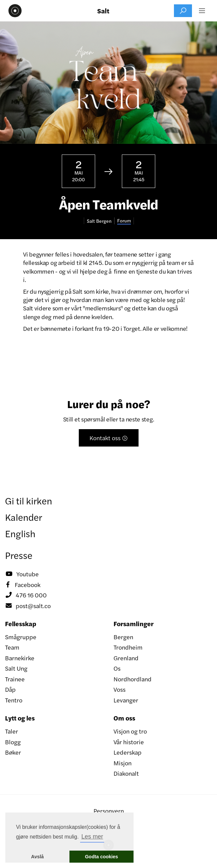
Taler (12, 731)
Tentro (14, 700)
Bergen (123, 637)
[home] (13, 11)
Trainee (15, 679)
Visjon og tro (130, 731)
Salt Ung (16, 668)
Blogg (13, 742)
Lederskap (128, 752)
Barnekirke (20, 658)
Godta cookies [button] (101, 857)
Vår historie (129, 742)
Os (117, 668)
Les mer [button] (92, 837)
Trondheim (128, 647)
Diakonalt (126, 773)
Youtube (22, 574)
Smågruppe (21, 637)
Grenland (126, 658)
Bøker (13, 752)
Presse (19, 555)
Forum (124, 221)
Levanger (126, 700)
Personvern (109, 811)
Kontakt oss (109, 438)
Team (12, 647)
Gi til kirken (29, 500)
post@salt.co (28, 606)
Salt (103, 11)
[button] (202, 11)
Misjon (123, 763)
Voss (120, 689)
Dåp (10, 689)
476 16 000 (26, 595)
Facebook (23, 585)
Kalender (24, 517)
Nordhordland (133, 679)
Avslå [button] (37, 857)
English (20, 533)
